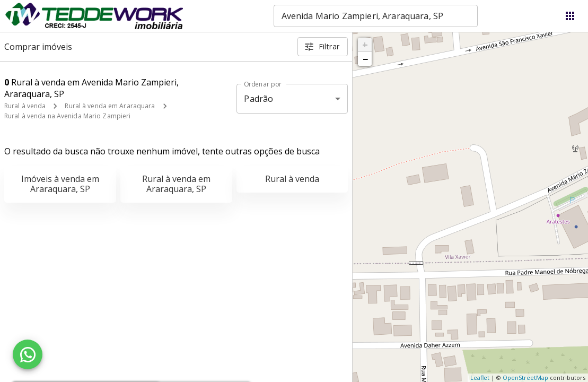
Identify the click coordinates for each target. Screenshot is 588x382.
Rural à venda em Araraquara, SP (176, 184)
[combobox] (376, 16)
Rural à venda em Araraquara (110, 106)
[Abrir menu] (570, 16)
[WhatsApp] (28, 354)
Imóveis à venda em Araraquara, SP (60, 184)
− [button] (365, 59)
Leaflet (480, 377)
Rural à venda (25, 106)
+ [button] (365, 45)
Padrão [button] (258, 99)
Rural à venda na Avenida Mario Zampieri (67, 116)
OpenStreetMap (525, 377)
